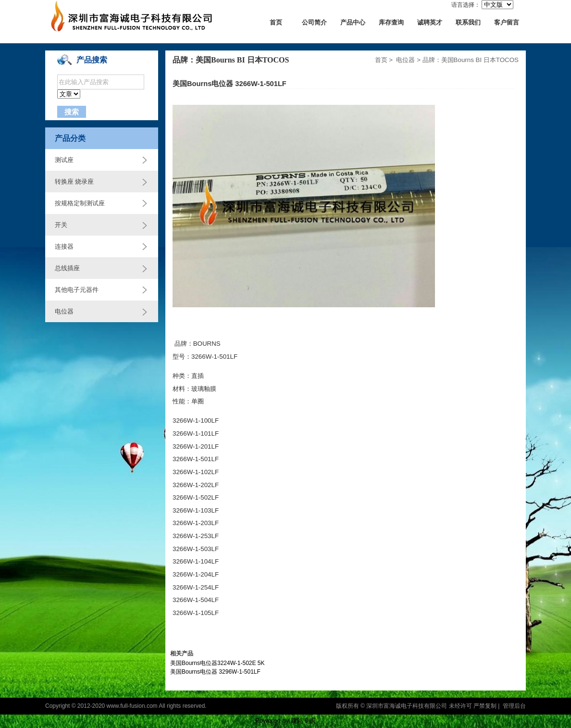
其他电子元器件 (77, 290)
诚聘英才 (430, 22)
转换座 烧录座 (74, 182)
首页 (276, 22)
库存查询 (391, 22)
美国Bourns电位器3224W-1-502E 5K (217, 663)
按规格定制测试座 (80, 203)
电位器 (64, 311)
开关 (61, 225)
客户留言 (507, 22)
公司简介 (314, 22)
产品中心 (353, 22)
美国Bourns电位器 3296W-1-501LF (215, 672)
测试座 (64, 160)
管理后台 (514, 706)
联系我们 (468, 22)
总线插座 (67, 268)
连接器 (64, 246)
